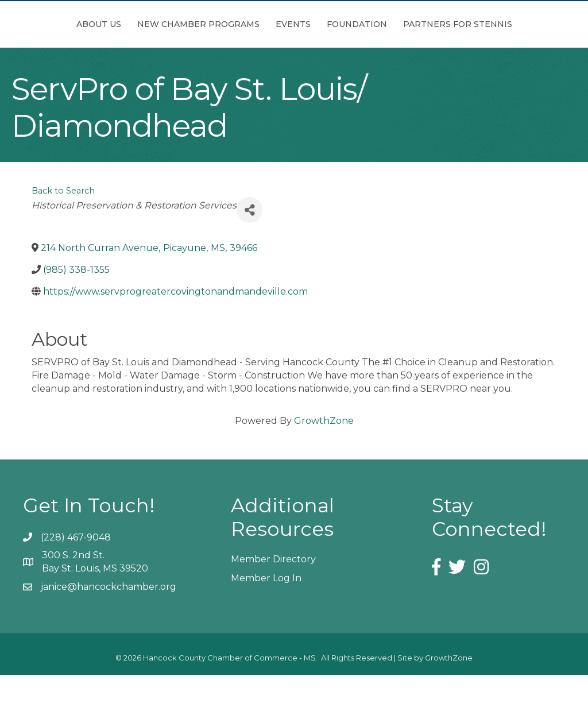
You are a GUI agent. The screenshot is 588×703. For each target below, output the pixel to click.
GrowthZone (324, 449)
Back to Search (63, 219)
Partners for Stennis (294, 53)
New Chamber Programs (197, 24)
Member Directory (273, 588)
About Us (97, 24)
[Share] (249, 239)
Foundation (484, 24)
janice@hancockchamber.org (109, 615)
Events (291, 24)
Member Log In (266, 607)
